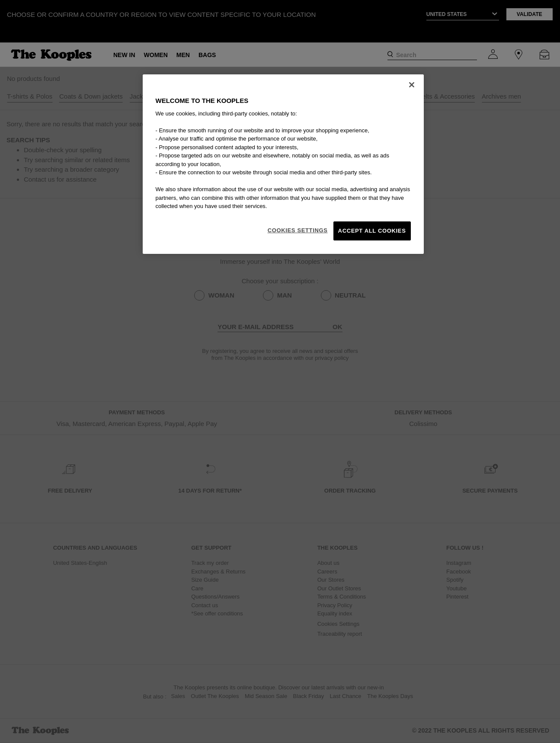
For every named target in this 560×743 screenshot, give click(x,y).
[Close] (412, 85)
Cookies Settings (298, 230)
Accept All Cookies (372, 231)
